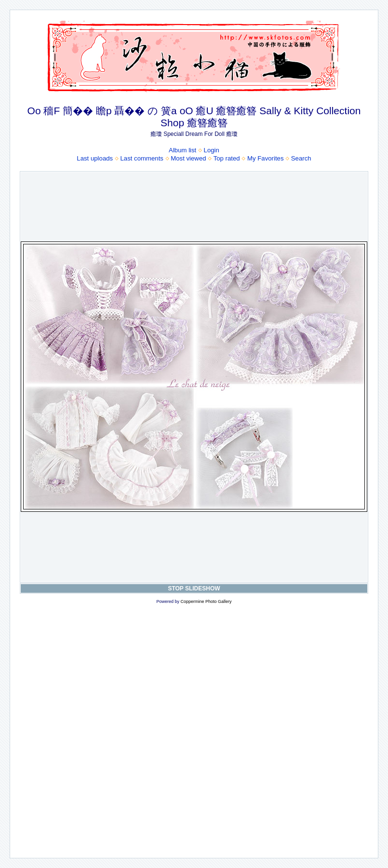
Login (212, 150)
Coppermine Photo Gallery (206, 601)
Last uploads (95, 158)
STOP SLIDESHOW (194, 588)
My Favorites (265, 158)
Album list (182, 150)
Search (301, 158)
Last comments (142, 158)
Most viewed (188, 158)
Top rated (227, 158)
